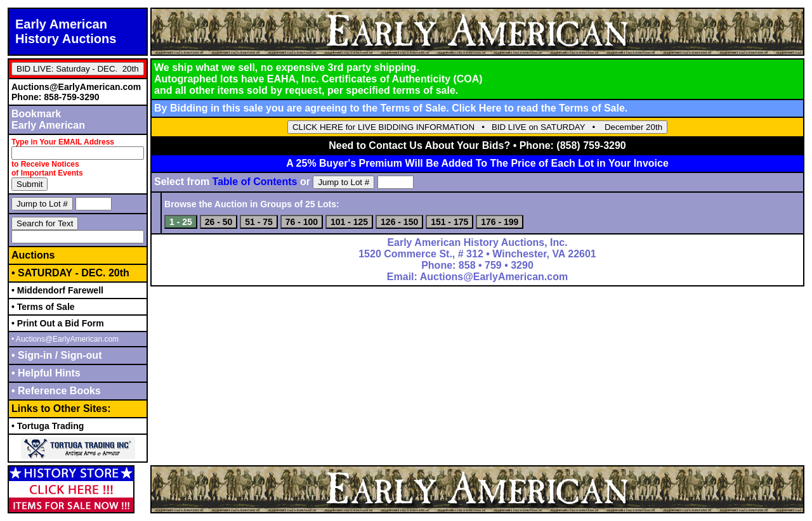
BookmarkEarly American (48, 119)
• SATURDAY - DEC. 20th (70, 273)
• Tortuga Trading (48, 426)
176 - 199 (500, 222)
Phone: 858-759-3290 (56, 97)
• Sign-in (33, 355)
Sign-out (80, 355)
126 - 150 (399, 222)
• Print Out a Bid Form (58, 323)
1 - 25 (181, 222)
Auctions (33, 255)
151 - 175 (449, 222)
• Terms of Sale (43, 307)
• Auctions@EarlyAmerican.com (65, 339)
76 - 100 (302, 222)
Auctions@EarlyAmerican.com (76, 87)
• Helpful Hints (46, 373)
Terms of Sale (592, 108)
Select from (226, 182)
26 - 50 (219, 222)
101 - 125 (349, 222)
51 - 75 (259, 222)
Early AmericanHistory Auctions (66, 31)
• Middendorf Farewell (57, 290)
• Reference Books (56, 391)
